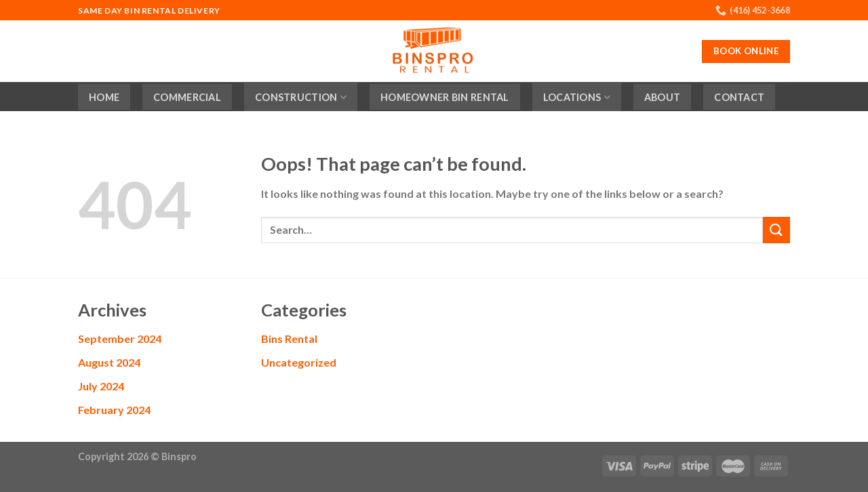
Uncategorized (299, 362)
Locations (577, 97)
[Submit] (776, 230)
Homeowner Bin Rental (445, 97)
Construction (301, 97)
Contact (739, 97)
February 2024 (114, 410)
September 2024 (120, 339)
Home (104, 97)
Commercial (187, 97)
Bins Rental (289, 339)
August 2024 (109, 362)
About (662, 97)
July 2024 (101, 386)
